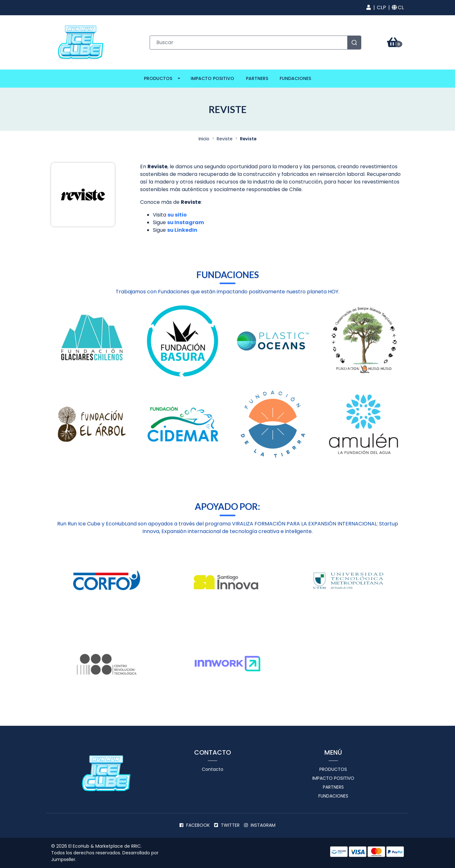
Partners (257, 78)
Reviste (225, 139)
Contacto (213, 769)
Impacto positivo (212, 78)
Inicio (204, 139)
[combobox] (255, 43)
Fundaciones (295, 78)
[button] (369, 8)
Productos (158, 78)
